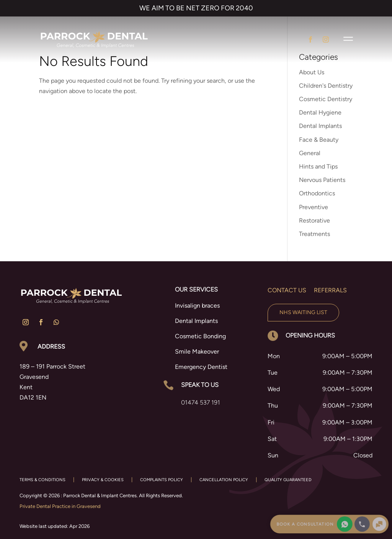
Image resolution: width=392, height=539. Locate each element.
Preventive (314, 207)
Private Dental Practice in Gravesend (60, 506)
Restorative (314, 220)
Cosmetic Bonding (200, 336)
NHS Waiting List (303, 312)
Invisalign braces (197, 306)
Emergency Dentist (201, 367)
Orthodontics (317, 193)
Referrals (330, 290)
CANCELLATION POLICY (224, 480)
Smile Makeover (197, 351)
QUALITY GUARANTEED (288, 480)
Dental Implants (320, 126)
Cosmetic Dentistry (326, 99)
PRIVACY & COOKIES (103, 480)
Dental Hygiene (320, 112)
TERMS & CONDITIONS (42, 480)
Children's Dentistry (326, 86)
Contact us (287, 290)
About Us (312, 72)
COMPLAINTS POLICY (162, 480)
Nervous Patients (322, 180)
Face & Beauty (319, 140)
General (310, 153)
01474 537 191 (201, 402)
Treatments (314, 234)
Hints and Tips (318, 166)
